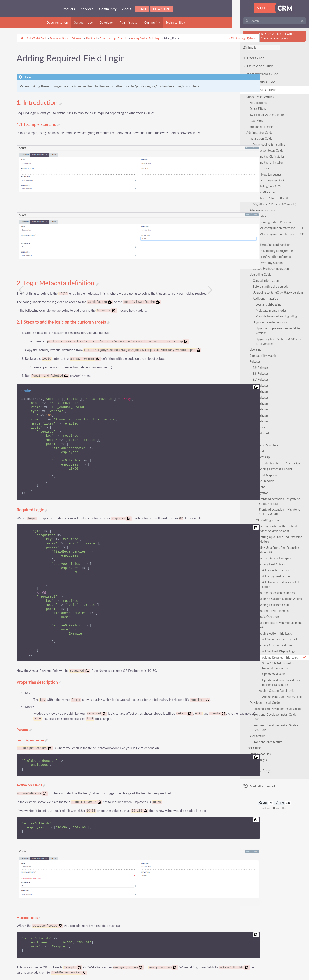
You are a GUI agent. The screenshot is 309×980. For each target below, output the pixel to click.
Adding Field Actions (264, 550)
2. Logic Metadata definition (61, 262)
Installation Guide (253, 138)
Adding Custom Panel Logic (268, 667)
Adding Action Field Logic (267, 610)
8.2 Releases (252, 400)
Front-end (251, 478)
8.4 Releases (252, 388)
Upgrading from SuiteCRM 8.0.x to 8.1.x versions (273, 332)
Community (108, 9)
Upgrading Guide (252, 270)
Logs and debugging (260, 300)
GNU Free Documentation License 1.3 (112, 978)
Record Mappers (258, 466)
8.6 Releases (252, 376)
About (127, 9)
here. (91, 954)
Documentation (57, 22)
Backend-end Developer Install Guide (268, 685)
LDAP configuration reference (264, 252)
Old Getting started (260, 511)
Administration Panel (255, 210)
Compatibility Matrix (255, 346)
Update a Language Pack (260, 180)
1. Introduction (43, 106)
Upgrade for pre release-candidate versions (275, 323)
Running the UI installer (260, 162)
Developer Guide (250, 66)
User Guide (246, 58)
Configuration (250, 216)
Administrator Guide (253, 74)
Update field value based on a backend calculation (279, 659)
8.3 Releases (252, 394)
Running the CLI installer (260, 157)
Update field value (266, 650)
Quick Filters (249, 109)
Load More (248, 121)
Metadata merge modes (263, 306)
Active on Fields (35, 770)
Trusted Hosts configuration (263, 264)
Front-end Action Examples (265, 544)
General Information (258, 276)
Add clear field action (268, 556)
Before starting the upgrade (262, 282)
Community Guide (251, 82)
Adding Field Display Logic (271, 628)
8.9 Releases (252, 358)
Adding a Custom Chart (266, 586)
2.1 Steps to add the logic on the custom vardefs (67, 301)
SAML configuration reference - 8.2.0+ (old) (276, 234)
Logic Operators (261, 598)
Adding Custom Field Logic (268, 622)
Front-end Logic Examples (264, 592)
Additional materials (257, 294)
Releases (247, 352)
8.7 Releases (252, 370)
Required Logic (36, 489)
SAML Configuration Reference (265, 222)
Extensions (248, 430)
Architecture (249, 703)
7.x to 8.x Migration (254, 192)
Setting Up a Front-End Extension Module (278, 527)
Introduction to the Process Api (271, 454)
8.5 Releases (252, 382)
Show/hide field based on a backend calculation (277, 642)
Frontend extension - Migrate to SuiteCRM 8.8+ (271, 502)
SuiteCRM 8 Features (252, 97)
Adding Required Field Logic (280, 634)
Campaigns (252, 727)
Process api (255, 448)
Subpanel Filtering (253, 127)
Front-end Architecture (259, 709)
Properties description (43, 662)
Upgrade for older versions (262, 318)
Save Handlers (257, 471)
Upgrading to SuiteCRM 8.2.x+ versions (270, 288)
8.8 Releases (252, 364)
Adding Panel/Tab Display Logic (274, 673)
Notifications (250, 103)
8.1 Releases (252, 406)
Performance (253, 168)
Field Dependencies (36, 725)
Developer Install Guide (256, 679)
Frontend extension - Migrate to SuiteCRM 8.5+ (271, 492)
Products (68, 9)
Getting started (251, 424)
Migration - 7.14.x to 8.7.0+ (262, 198)
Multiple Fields (32, 890)
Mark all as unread (251, 753)
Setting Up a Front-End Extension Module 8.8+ (275, 536)
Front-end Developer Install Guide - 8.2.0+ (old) (275, 697)
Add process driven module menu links (276, 604)
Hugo (281, 775)
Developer (107, 22)
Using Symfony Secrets (259, 258)
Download (162, 9)
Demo (142, 9)
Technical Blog (176, 22)
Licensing (247, 340)
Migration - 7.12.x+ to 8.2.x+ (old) (266, 204)
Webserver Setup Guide (260, 150)
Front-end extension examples (267, 574)
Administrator (129, 22)
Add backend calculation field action (278, 568)
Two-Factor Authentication (259, 115)
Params (28, 714)
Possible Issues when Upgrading (268, 312)
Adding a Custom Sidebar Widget (272, 580)
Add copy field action (268, 562)
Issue (203, 42)
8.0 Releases (252, 412)
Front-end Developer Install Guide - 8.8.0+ (272, 691)
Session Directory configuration (265, 246)
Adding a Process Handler (267, 460)
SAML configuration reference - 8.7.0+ (273, 228)
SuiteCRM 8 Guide (251, 90)
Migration (254, 483)
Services (87, 9)
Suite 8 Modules (252, 721)
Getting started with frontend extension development (276, 519)
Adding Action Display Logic (272, 616)
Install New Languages (259, 174)
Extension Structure (257, 436)
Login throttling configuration (263, 240)
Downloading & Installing (261, 145)
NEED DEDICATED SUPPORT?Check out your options (270, 36)
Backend (250, 442)
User (91, 22)
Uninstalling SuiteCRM (259, 186)
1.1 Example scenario (42, 128)
